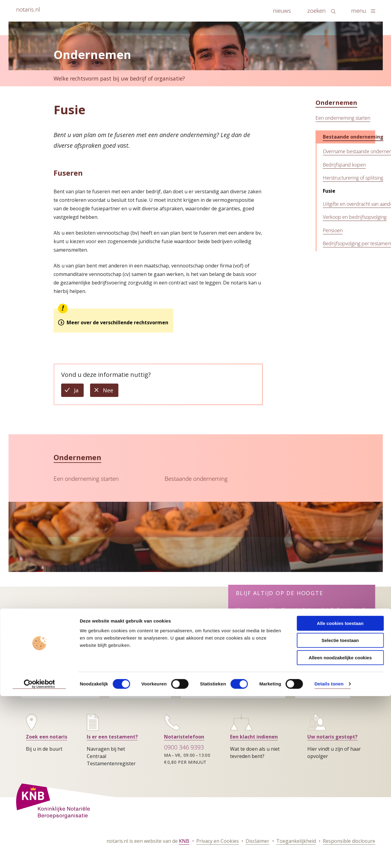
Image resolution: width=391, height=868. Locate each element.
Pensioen (333, 230)
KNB (184, 841)
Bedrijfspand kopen (344, 165)
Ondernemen (336, 103)
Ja (79, 392)
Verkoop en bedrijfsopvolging (355, 217)
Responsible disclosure (349, 841)
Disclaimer (257, 841)
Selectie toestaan (340, 623)
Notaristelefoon (184, 737)
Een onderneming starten (343, 118)
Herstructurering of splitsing (353, 178)
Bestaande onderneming (353, 137)
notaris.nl (28, 9)
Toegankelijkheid (296, 841)
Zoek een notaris (47, 737)
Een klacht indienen (254, 737)
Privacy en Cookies (218, 841)
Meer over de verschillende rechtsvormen (117, 322)
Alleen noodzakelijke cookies (340, 640)
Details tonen (329, 666)
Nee (111, 392)
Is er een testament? (112, 737)
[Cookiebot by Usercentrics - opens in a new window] (39, 666)
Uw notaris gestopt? (332, 737)
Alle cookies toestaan (340, 605)
